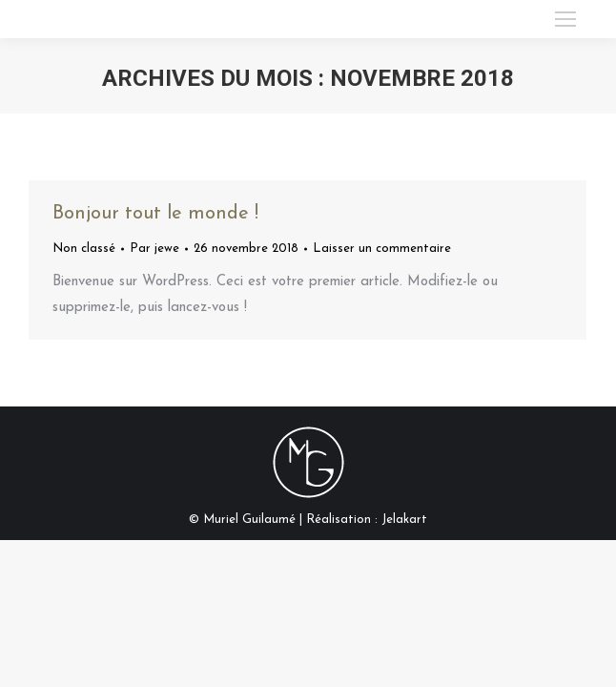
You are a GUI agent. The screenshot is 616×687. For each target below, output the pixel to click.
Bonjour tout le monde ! (155, 214)
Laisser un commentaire (382, 249)
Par (154, 249)
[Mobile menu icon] (565, 19)
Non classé (84, 249)
